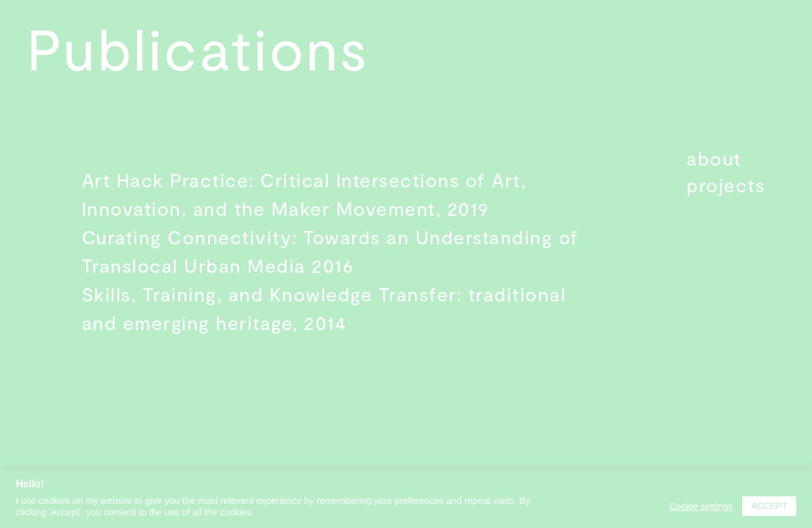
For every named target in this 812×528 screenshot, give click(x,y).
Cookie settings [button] (701, 506)
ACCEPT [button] (769, 506)
